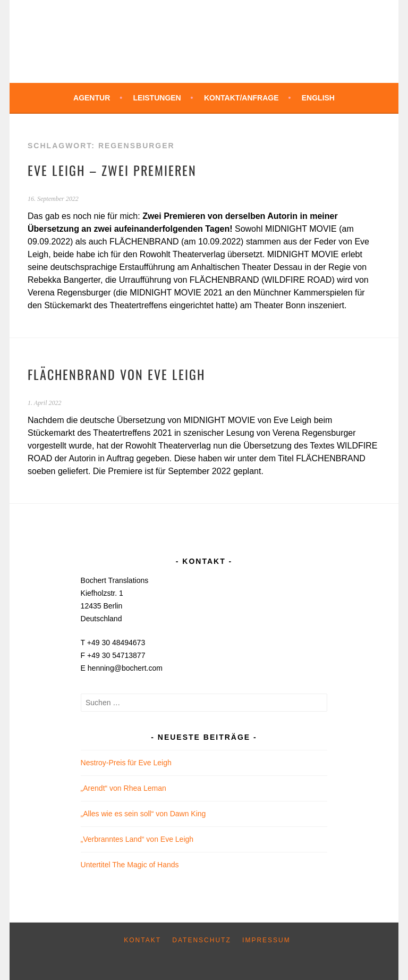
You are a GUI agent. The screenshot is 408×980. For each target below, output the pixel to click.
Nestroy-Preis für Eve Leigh (126, 763)
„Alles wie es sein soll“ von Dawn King (143, 814)
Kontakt (142, 940)
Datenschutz (201, 940)
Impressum (266, 940)
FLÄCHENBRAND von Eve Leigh (116, 374)
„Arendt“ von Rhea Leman (124, 788)
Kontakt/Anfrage (241, 98)
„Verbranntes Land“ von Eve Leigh (137, 839)
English (318, 98)
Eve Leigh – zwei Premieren (112, 170)
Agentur (92, 98)
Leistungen (157, 98)
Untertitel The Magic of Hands (130, 865)
